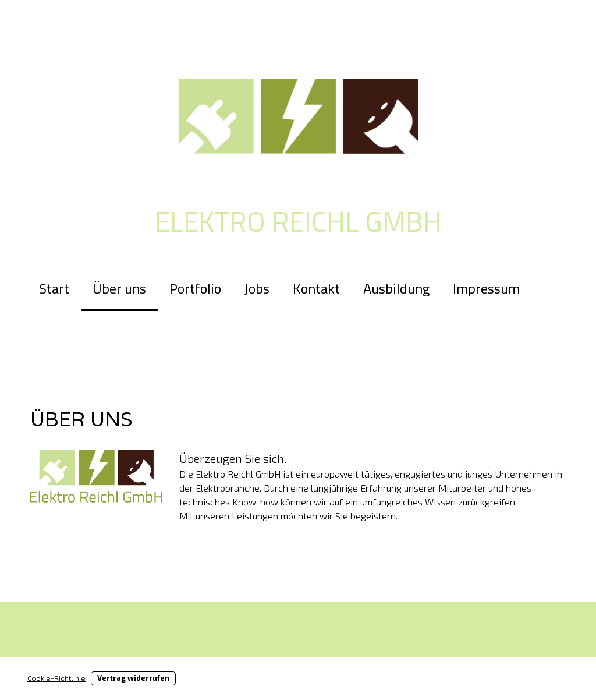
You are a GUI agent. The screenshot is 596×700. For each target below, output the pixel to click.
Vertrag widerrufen (133, 678)
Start (54, 288)
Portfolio (195, 288)
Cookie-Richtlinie (56, 678)
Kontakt (316, 288)
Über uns (119, 288)
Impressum (486, 288)
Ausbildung (396, 288)
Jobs (257, 288)
